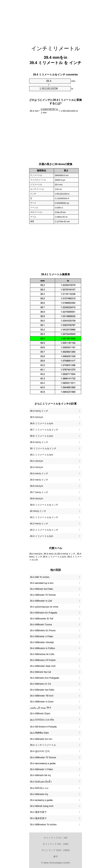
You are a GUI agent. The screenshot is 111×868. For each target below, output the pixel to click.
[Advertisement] (56, 21)
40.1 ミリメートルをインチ (44, 517)
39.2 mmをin (37, 461)
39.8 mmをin (37, 498)
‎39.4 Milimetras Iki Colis (42, 654)
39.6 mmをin (37, 486)
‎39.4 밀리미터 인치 (40, 751)
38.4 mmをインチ (39, 411)
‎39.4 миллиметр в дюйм (43, 763)
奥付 (56, 856)
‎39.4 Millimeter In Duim (42, 702)
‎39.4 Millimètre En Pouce (43, 630)
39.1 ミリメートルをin (42, 455)
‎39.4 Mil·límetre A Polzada (43, 727)
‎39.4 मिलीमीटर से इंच (39, 733)
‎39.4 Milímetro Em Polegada (45, 678)
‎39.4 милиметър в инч (42, 583)
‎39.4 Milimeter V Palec (42, 769)
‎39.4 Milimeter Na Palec (42, 690)
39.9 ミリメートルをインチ (44, 505)
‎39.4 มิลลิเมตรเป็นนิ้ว (41, 782)
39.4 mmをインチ (39, 473)
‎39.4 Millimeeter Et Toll (42, 619)
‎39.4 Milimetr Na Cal (40, 672)
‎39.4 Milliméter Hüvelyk (42, 642)
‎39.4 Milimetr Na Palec (42, 589)
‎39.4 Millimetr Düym (40, 713)
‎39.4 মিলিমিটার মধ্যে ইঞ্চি (42, 720)
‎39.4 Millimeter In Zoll (41, 601)
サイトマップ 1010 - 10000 (55, 850)
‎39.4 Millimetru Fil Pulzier (43, 660)
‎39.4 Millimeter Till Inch (42, 696)
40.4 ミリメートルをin (42, 536)
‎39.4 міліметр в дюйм (41, 800)
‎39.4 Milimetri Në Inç (41, 775)
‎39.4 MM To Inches (40, 577)
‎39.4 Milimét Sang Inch (42, 806)
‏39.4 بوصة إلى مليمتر (40, 708)
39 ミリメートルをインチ (43, 448)
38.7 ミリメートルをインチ (44, 430)
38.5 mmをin (37, 417)
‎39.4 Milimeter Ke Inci (41, 739)
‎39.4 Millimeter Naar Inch (43, 666)
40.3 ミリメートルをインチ (44, 530)
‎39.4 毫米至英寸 (38, 818)
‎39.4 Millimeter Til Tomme (43, 757)
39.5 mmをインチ (39, 480)
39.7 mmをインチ (39, 492)
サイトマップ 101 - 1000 (55, 844)
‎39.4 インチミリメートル (43, 745)
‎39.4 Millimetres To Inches (43, 825)
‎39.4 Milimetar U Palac (42, 636)
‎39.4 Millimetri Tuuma (41, 625)
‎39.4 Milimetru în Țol (40, 684)
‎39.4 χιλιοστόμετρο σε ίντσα (44, 607)
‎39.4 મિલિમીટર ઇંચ (39, 788)
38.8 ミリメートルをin (42, 436)
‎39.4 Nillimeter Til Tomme (43, 595)
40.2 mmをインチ (39, 524)
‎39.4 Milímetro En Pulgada (44, 613)
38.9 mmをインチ (39, 442)
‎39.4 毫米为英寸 (38, 812)
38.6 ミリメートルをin (42, 423)
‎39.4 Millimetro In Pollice (43, 648)
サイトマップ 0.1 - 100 (55, 838)
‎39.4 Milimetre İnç (39, 794)
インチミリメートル (56, 48)
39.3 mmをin (37, 467)
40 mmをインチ (38, 511)
